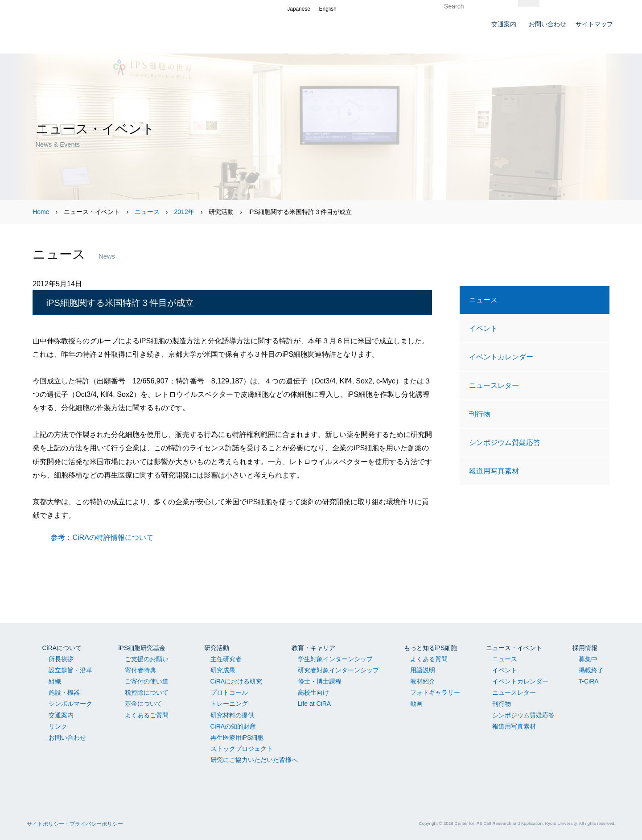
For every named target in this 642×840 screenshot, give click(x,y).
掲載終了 (591, 670)
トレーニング (229, 704)
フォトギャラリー (435, 692)
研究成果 (223, 670)
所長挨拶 (61, 659)
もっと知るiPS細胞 (431, 648)
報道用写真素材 (494, 471)
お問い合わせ (67, 737)
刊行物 (480, 414)
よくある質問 (429, 659)
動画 (416, 704)
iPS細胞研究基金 (142, 648)
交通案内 (61, 715)
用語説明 (423, 670)
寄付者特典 (140, 670)
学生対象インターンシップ (335, 659)
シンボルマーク (70, 704)
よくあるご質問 (147, 715)
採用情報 (585, 648)
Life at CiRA (315, 704)
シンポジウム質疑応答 (505, 442)
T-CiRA (589, 681)
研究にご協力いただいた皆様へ (254, 760)
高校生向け (313, 692)
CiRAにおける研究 (237, 681)
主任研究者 (226, 659)
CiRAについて (62, 648)
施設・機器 (64, 692)
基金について (144, 704)
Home (41, 212)
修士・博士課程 (320, 681)
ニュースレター (494, 385)
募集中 (588, 659)
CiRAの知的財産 (233, 726)
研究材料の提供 (232, 715)
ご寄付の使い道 (147, 681)
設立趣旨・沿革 (70, 670)
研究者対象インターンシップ (338, 670)
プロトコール (229, 692)
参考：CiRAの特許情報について (102, 537)
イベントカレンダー (501, 357)
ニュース (147, 212)
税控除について (147, 692)
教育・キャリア (313, 648)
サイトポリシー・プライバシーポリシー (75, 824)
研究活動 (217, 648)
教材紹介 (423, 681)
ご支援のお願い (147, 659)
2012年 (184, 212)
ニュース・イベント (514, 648)
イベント (483, 328)
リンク (58, 726)
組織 (55, 681)
